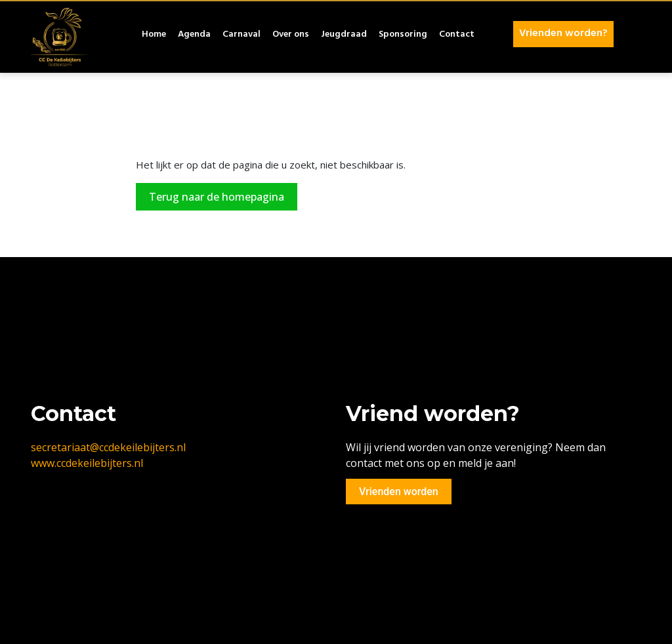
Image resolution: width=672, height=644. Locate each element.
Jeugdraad (344, 35)
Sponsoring (403, 35)
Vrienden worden (399, 492)
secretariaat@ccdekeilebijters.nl (108, 447)
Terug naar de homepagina (217, 197)
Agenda (194, 35)
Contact (457, 35)
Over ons (291, 35)
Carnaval (241, 35)
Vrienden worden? (563, 34)
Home (154, 35)
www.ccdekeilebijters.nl (87, 463)
